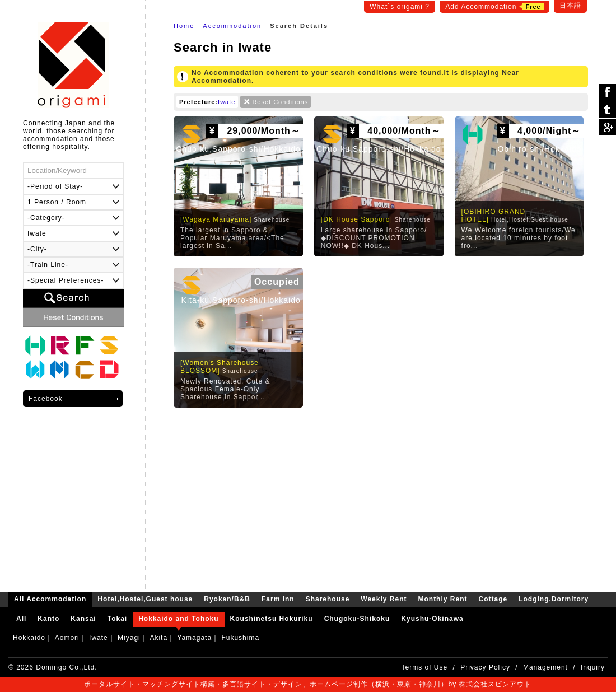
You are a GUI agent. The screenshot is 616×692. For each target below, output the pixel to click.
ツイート (608, 110)
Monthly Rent (60, 370)
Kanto (48, 619)
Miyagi (129, 638)
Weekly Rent (35, 370)
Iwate (227, 102)
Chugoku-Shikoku (357, 619)
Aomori (67, 638)
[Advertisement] (381, 497)
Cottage (85, 370)
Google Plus (608, 127)
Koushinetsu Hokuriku (272, 619)
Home (184, 26)
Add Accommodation (494, 7)
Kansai (83, 619)
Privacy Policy (485, 667)
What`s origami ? (400, 7)
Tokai (117, 619)
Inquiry (593, 667)
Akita (158, 638)
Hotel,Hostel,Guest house (35, 345)
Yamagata (194, 638)
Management (545, 667)
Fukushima (240, 638)
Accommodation (232, 26)
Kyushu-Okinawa (432, 619)
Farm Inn (85, 345)
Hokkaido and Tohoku (178, 619)
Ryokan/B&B (60, 345)
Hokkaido (29, 638)
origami (73, 65)
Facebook (46, 399)
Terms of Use (425, 667)
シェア (608, 93)
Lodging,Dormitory (109, 370)
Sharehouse (109, 345)
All (21, 619)
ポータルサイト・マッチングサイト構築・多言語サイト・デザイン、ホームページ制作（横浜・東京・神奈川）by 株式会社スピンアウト (308, 684)
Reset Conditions (280, 102)
